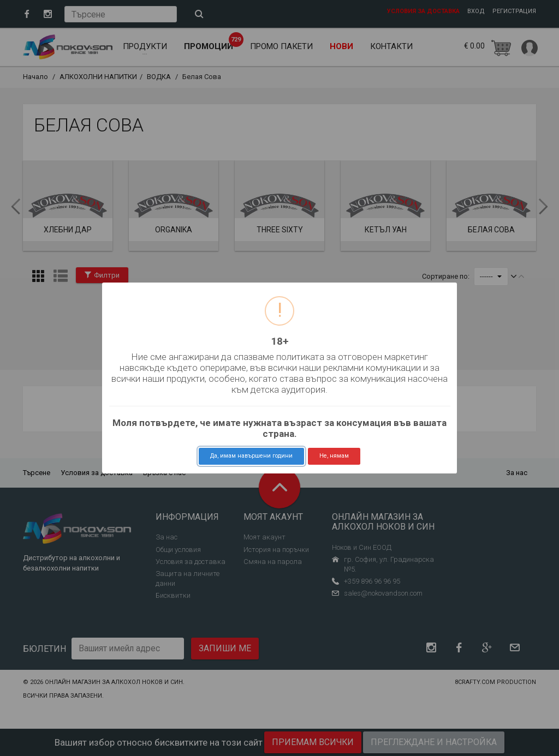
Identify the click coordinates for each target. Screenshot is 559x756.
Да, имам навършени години (251, 456)
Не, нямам (334, 456)
